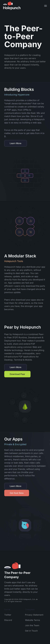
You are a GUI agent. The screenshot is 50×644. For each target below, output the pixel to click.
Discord (8, 620)
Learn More (16, 143)
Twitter (8, 615)
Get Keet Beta (17, 493)
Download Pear (17, 374)
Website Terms (33, 620)
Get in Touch (31, 631)
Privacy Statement (34, 615)
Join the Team (32, 625)
